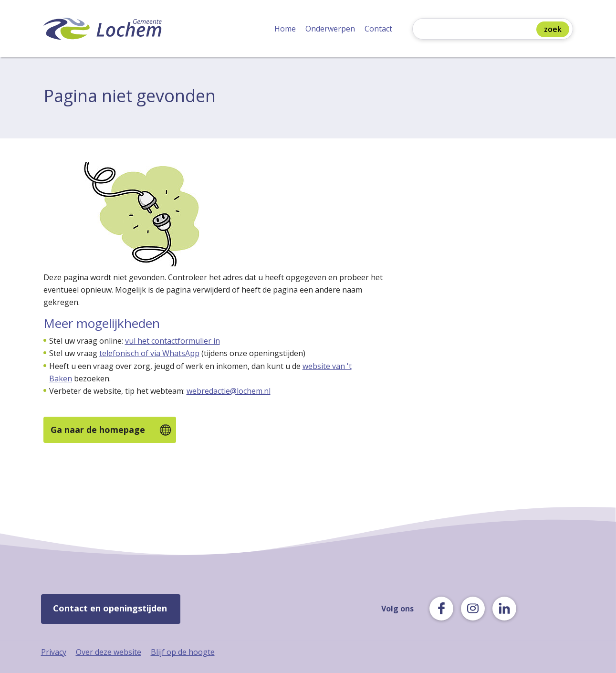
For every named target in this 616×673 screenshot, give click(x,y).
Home (285, 29)
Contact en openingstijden (110, 608)
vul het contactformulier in (172, 341)
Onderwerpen (330, 29)
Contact (378, 29)
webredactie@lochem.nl (229, 391)
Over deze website (109, 652)
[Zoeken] (477, 30)
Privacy (54, 652)
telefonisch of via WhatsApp (149, 353)
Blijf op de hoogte (183, 652)
